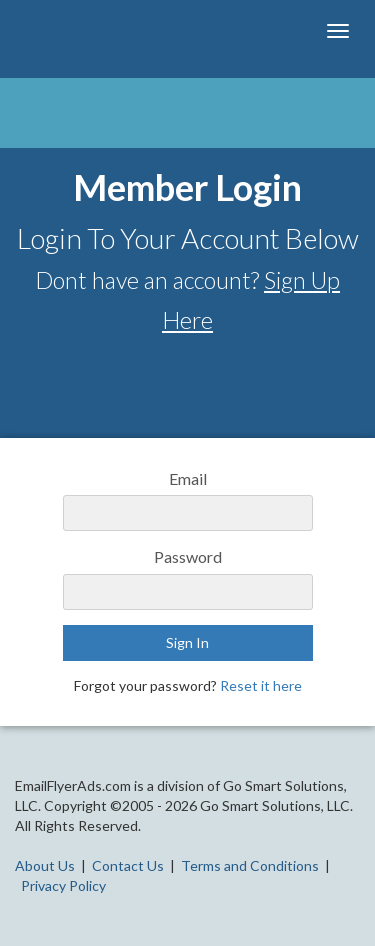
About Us (45, 865)
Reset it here (261, 685)
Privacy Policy (63, 885)
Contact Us (128, 865)
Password (188, 556)
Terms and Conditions (250, 865)
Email (188, 478)
